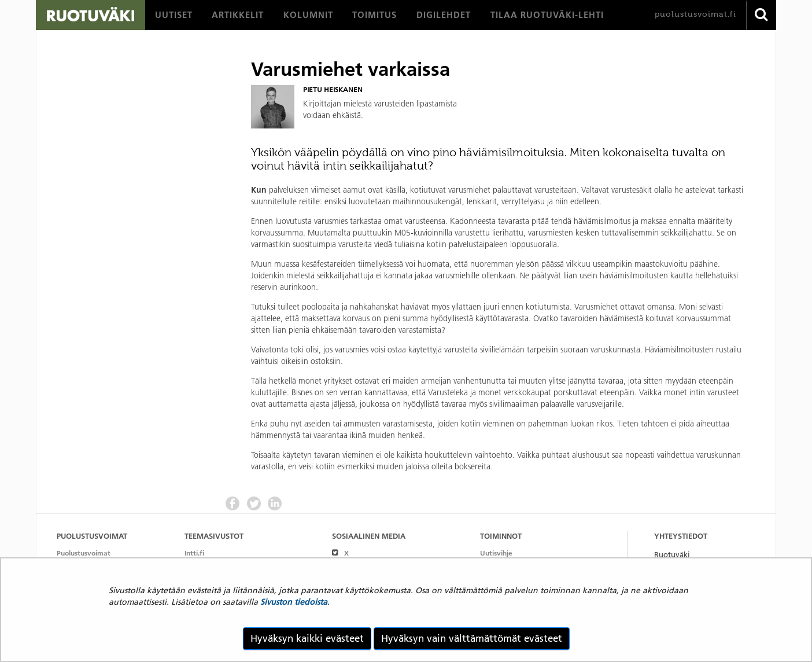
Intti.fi (194, 553)
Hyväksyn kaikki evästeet (307, 638)
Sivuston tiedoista (294, 602)
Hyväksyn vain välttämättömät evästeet (472, 638)
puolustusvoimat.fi (695, 14)
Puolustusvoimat (84, 553)
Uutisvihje (496, 553)
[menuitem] (174, 15)
